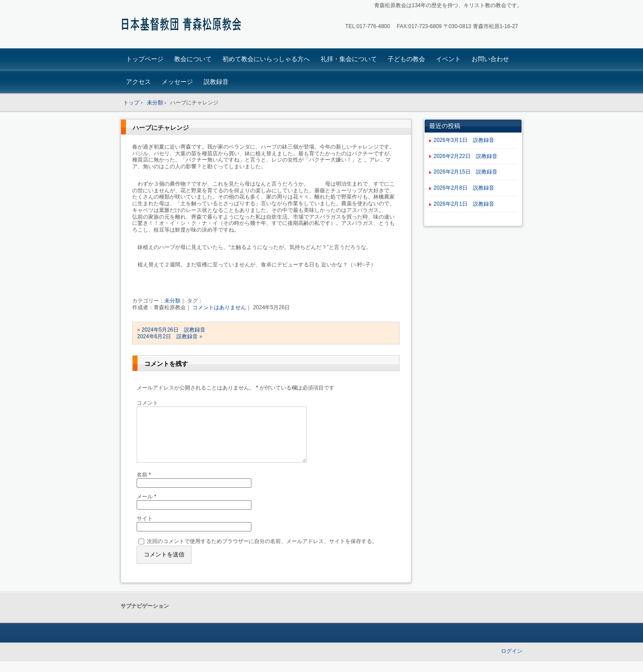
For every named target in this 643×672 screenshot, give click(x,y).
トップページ (145, 59)
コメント (147, 403)
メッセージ (177, 82)
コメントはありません (219, 307)
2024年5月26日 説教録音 (173, 330)
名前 (144, 485)
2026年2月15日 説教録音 (466, 172)
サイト (145, 529)
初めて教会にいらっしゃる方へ (266, 59)
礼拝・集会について (349, 59)
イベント (448, 59)
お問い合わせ (490, 59)
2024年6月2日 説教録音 (167, 336)
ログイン (512, 662)
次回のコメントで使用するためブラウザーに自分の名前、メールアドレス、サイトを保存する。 (262, 552)
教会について (193, 59)
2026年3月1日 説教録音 (467, 140)
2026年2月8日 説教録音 (464, 188)
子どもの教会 (406, 59)
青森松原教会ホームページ (183, 25)
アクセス (138, 82)
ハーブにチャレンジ (161, 128)
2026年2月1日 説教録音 (467, 204)
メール (146, 507)
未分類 (172, 301)
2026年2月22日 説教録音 (466, 156)
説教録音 (216, 82)
